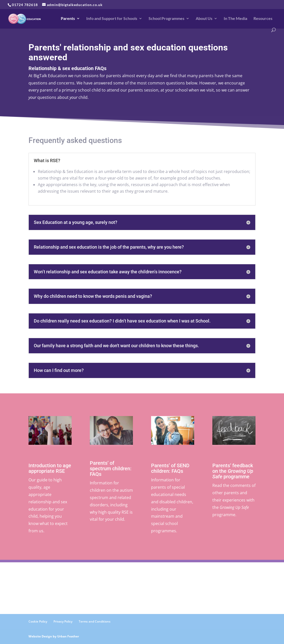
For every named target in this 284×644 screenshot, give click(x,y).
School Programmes (166, 19)
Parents (68, 19)
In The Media (235, 19)
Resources (263, 19)
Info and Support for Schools (112, 19)
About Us (204, 19)
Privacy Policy (63, 621)
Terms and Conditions (95, 621)
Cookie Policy (38, 621)
